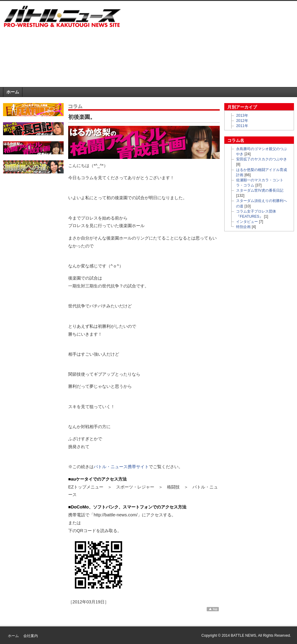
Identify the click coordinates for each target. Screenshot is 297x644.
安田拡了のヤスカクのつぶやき (262, 159)
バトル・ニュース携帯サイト (121, 467)
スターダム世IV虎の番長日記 (260, 190)
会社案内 (31, 636)
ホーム (13, 92)
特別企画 (243, 227)
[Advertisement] (192, 45)
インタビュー (247, 222)
